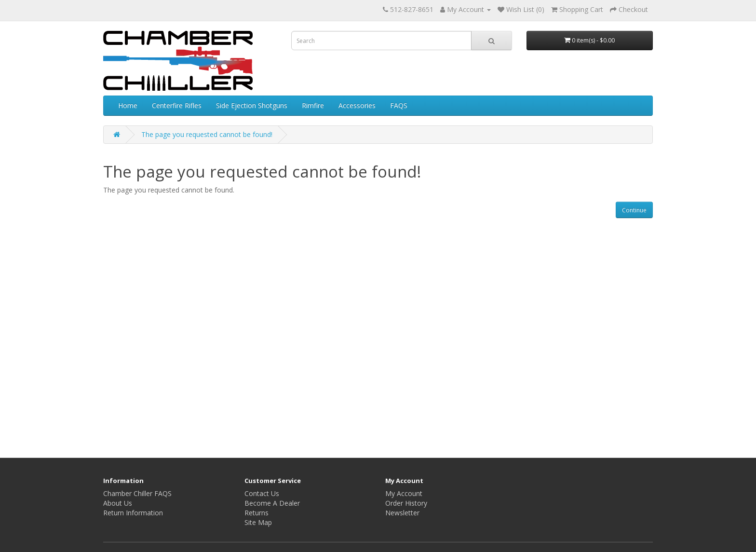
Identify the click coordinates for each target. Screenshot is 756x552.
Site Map (258, 522)
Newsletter (402, 513)
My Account (404, 493)
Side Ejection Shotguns (252, 105)
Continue (634, 210)
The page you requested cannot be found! (207, 134)
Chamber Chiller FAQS (137, 493)
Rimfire (313, 105)
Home (128, 105)
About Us (118, 503)
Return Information (133, 513)
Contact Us (262, 493)
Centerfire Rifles (177, 105)
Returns (256, 513)
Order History (406, 503)
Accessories (357, 105)
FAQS (399, 105)
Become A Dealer (272, 503)
